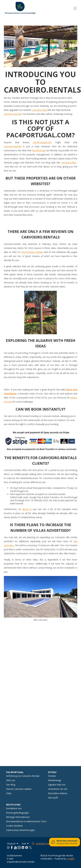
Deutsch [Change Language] (13, 844)
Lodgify (71, 859)
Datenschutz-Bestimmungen (21, 830)
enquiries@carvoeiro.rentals (21, 862)
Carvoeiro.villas (39, 110)
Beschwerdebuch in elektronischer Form (26, 821)
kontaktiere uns (14, 808)
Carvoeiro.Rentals (13, 114)
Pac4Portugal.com (42, 142)
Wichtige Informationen (18, 817)
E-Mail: (10, 859)
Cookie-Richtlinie (14, 826)
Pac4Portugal (39, 150)
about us (27, 509)
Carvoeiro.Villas (69, 163)
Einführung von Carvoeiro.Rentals (23, 776)
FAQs (9, 793)
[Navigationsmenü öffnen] (75, 8)
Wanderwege (55, 780)
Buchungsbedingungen (18, 813)
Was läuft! (53, 798)
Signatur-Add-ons (57, 785)
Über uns (11, 780)
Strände (52, 776)
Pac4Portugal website (32, 252)
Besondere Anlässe (58, 793)
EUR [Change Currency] (26, 844)
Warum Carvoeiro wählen (19, 789)
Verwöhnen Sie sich (58, 789)
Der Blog (11, 785)
